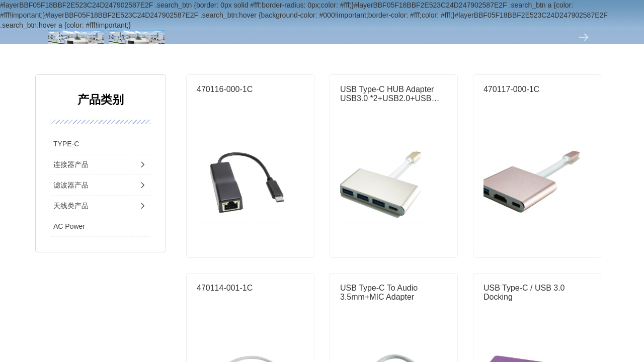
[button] (60, 37)
